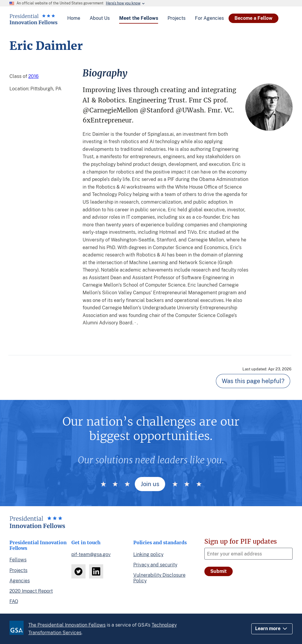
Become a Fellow (253, 18)
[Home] (33, 22)
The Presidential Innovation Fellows (67, 625)
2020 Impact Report (31, 591)
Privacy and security (155, 565)
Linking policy (148, 554)
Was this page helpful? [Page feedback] (253, 381)
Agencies (20, 581)
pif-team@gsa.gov (91, 554)
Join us (150, 484)
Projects (18, 570)
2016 (33, 76)
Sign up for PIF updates (241, 541)
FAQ (14, 601)
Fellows (18, 560)
